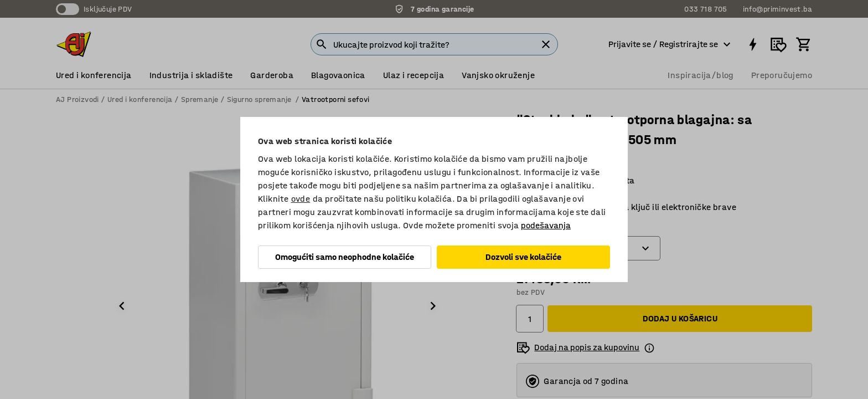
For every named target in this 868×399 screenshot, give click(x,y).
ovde (301, 199)
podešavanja (546, 225)
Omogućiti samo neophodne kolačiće (345, 257)
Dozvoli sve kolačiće (523, 257)
